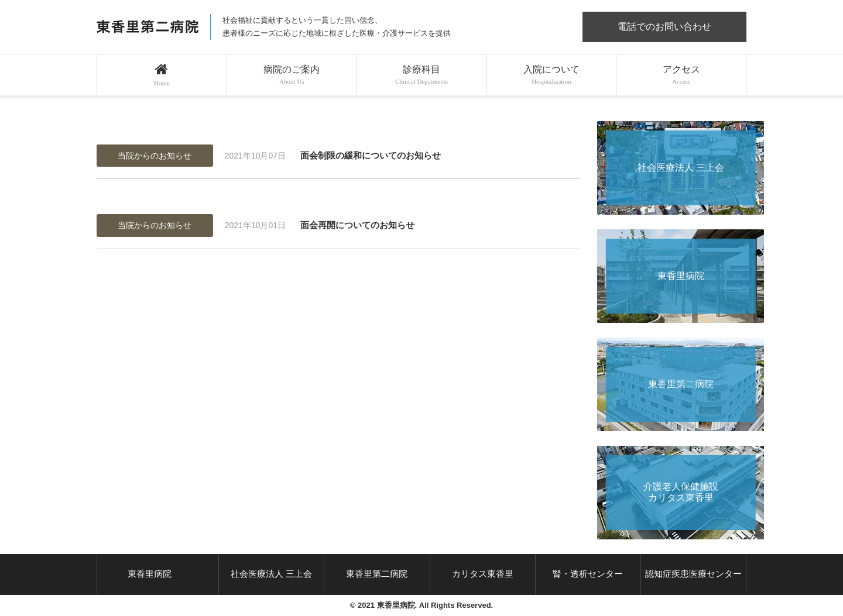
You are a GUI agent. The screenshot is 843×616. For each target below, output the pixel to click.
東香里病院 (150, 574)
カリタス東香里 (483, 574)
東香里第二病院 (377, 574)
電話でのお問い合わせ (664, 27)
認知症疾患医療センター (693, 574)
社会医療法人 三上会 (271, 574)
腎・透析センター (588, 574)
